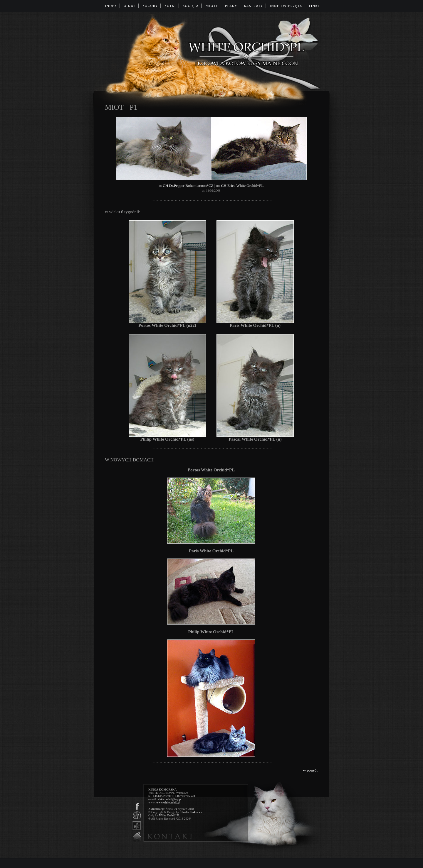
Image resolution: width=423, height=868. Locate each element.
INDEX (111, 6)
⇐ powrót (310, 770)
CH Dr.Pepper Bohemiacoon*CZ (188, 186)
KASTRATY (254, 6)
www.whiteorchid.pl (168, 802)
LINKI (314, 6)
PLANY (231, 6)
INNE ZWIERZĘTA (286, 6)
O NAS (130, 6)
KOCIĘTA (191, 6)
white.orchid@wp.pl (169, 799)
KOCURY (150, 6)
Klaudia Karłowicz (191, 812)
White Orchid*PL (169, 815)
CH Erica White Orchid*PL (242, 186)
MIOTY (212, 6)
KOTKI (170, 6)
